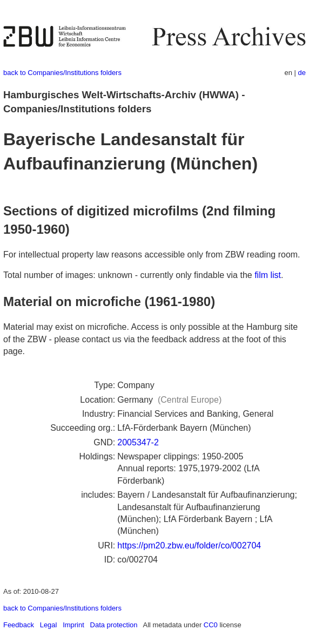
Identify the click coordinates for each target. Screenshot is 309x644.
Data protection (114, 625)
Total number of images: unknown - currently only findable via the (129, 275)
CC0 (211, 625)
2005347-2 (138, 442)
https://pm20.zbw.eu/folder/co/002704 (189, 545)
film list (268, 275)
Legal (49, 625)
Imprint (73, 625)
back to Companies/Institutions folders (62, 73)
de (302, 73)
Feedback (19, 625)
